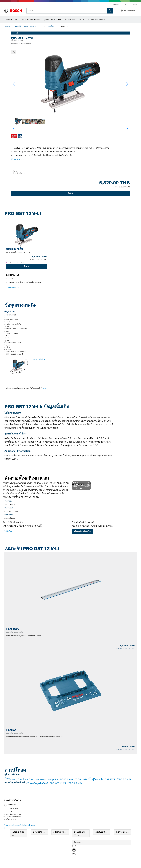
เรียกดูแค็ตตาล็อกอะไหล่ (83, 531)
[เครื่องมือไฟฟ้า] (13, 835)
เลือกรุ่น (15, 171)
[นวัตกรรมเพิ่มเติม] (79, 835)
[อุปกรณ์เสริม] (65, 833)
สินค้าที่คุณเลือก (14, 288)
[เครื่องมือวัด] (44, 833)
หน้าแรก (8, 26)
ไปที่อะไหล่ (8, 531)
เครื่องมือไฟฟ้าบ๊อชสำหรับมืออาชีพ (26, 26)
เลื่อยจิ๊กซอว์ (52, 26)
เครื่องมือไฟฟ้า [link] (18, 832)
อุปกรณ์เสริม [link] (59, 832)
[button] (127, 84)
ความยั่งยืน (126, 4)
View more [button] (17, 159)
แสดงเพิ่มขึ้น (39, 359)
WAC (45, 388)
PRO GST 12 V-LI (66, 26)
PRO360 (116, 4)
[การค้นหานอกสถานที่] (110, 11)
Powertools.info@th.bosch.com (19, 825)
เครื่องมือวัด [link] (38, 832)
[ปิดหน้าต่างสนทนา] (14, 52)
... (42, 26)
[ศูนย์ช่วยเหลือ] (128, 833)
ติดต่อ (135, 4)
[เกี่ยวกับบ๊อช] (106, 833)
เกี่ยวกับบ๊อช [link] (100, 832)
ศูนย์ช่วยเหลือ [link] (121, 832)
